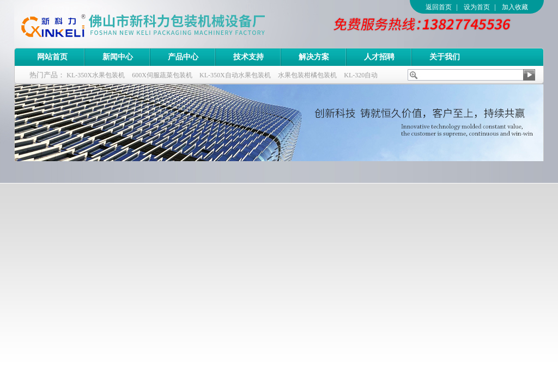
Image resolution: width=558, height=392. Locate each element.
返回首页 (439, 7)
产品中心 (183, 57)
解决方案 (314, 57)
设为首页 (477, 7)
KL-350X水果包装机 (96, 75)
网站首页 (52, 57)
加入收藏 (515, 7)
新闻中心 (118, 57)
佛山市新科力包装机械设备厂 (164, 24)
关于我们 (445, 57)
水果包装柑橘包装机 (307, 75)
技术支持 (248, 57)
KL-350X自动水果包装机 (235, 75)
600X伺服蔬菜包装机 (162, 75)
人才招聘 (379, 57)
